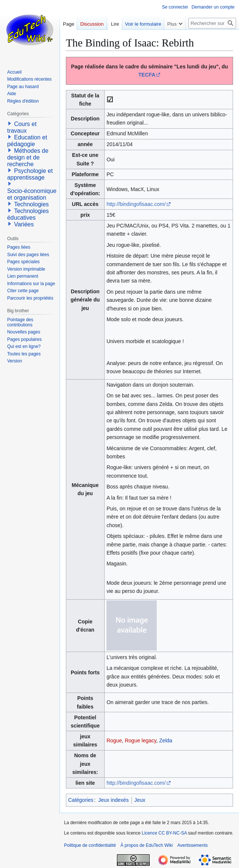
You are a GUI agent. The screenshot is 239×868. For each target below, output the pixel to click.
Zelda (166, 740)
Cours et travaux (22, 127)
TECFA (147, 75)
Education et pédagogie (27, 141)
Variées (24, 224)
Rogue (114, 740)
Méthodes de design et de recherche (28, 157)
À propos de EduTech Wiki (146, 845)
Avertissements (192, 845)
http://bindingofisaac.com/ (136, 204)
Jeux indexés (114, 800)
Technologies (31, 204)
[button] (10, 123)
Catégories (81, 800)
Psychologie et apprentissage (30, 174)
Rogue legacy (141, 740)
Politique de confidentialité (90, 845)
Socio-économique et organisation (32, 194)
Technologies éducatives (28, 214)
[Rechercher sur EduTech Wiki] (212, 38)
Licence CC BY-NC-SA (164, 833)
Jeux (140, 800)
